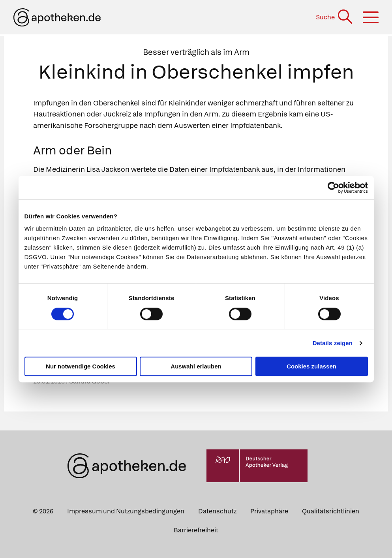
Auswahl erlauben (196, 366)
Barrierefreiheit (196, 530)
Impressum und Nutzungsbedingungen (126, 511)
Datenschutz (217, 511)
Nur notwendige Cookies (81, 366)
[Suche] (335, 17)
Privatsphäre (269, 511)
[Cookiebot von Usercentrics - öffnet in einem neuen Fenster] (333, 188)
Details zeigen (333, 343)
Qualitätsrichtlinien (331, 511)
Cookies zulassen (311, 366)
